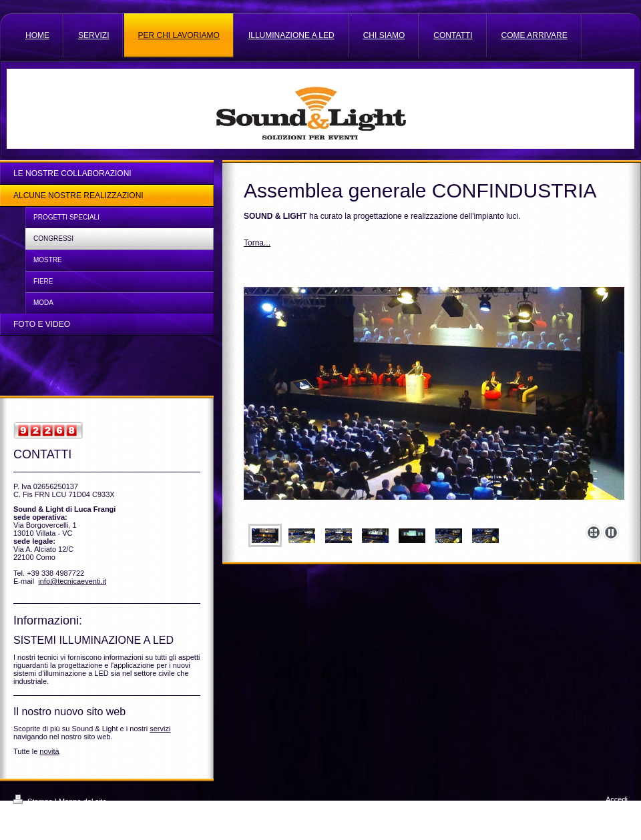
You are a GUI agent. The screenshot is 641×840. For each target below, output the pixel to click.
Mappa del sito (83, 801)
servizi (160, 729)
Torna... (257, 243)
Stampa (34, 801)
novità (49, 751)
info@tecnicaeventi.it (72, 581)
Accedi (617, 799)
